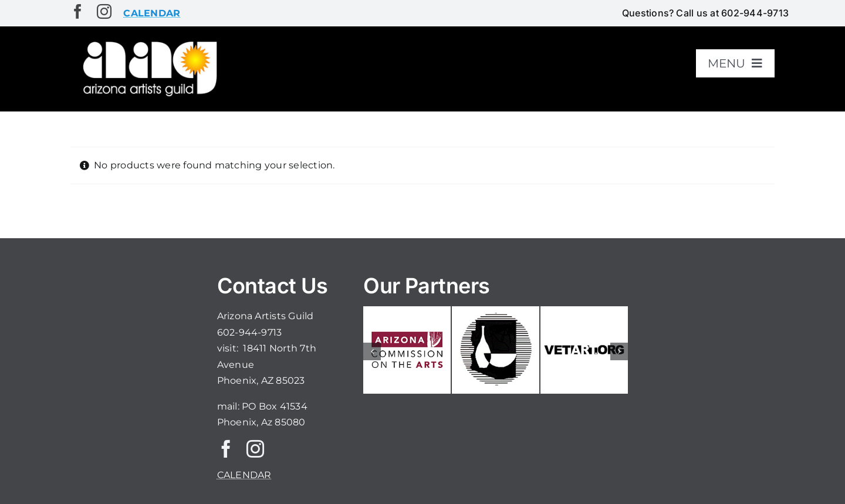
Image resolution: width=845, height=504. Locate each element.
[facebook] (78, 11)
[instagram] (104, 11)
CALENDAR (244, 475)
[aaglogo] (148, 42)
